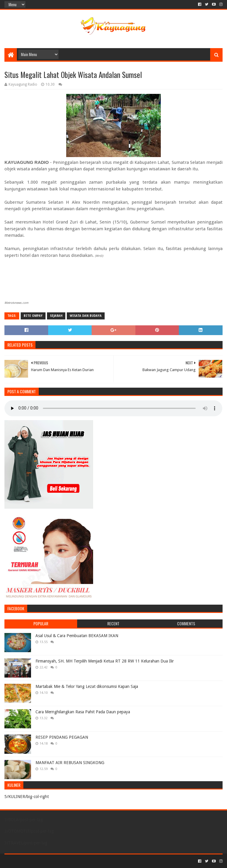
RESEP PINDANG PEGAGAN (62, 737)
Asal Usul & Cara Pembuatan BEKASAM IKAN (77, 636)
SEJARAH (56, 316)
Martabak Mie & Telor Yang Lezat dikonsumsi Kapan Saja (87, 686)
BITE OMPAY (33, 316)
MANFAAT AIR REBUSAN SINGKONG (70, 763)
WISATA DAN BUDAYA (86, 316)
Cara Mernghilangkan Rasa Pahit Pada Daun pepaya (83, 712)
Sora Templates (37, 861)
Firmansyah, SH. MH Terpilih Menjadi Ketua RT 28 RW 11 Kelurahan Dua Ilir (105, 661)
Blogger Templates (71, 861)
